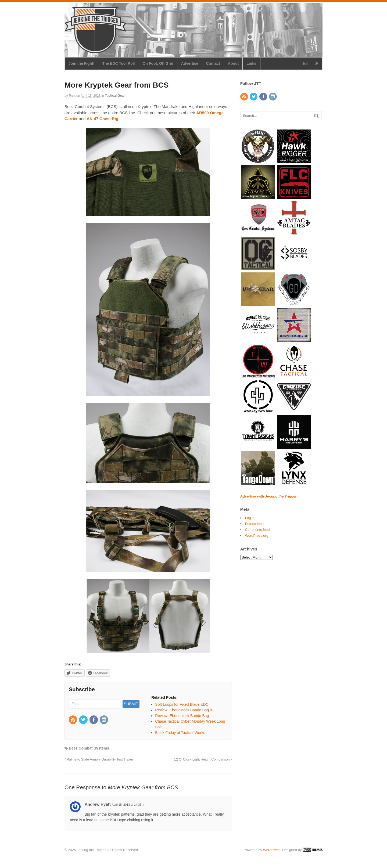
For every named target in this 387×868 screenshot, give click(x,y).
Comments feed (257, 530)
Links (251, 63)
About (233, 63)
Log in (250, 518)
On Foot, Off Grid (158, 63)
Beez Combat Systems (89, 748)
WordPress (272, 850)
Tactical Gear (115, 96)
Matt (72, 96)
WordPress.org (257, 536)
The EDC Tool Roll (118, 63)
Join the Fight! (81, 63)
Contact (213, 63)
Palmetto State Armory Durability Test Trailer (99, 759)
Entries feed (254, 524)
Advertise (190, 63)
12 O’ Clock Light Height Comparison (203, 759)
